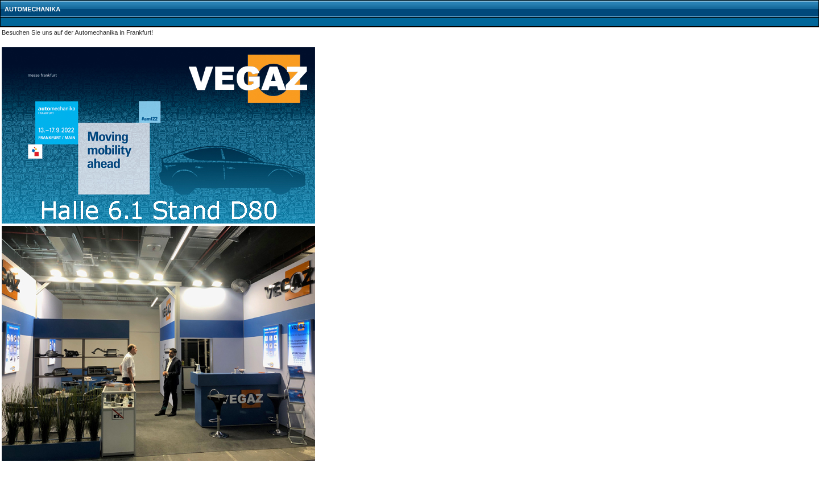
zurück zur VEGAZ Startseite (40, 494)
